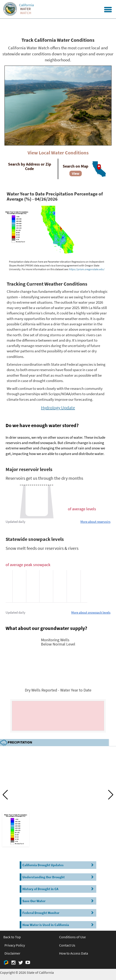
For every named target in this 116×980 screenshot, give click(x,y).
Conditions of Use (72, 937)
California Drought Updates (59, 865)
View (76, 173)
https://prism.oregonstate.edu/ (87, 269)
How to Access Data (74, 953)
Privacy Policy (15, 945)
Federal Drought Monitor (59, 913)
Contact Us (67, 945)
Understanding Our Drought (59, 877)
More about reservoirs (95, 522)
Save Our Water (59, 901)
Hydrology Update (58, 408)
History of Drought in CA (59, 889)
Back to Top (12, 937)
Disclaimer (12, 953)
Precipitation (16, 743)
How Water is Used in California (59, 925)
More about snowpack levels (91, 612)
